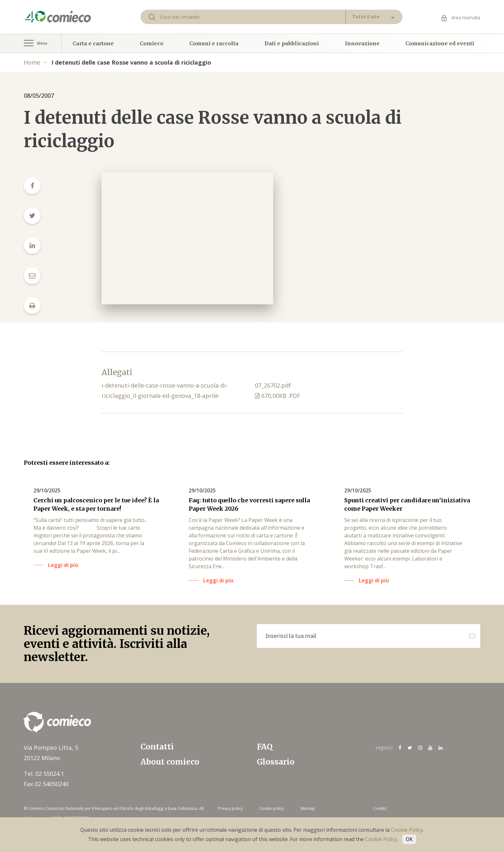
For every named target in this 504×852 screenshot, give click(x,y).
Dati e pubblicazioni (292, 43)
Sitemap (308, 808)
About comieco (170, 762)
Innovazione (362, 43)
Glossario (276, 762)
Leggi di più (63, 565)
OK (409, 839)
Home (32, 62)
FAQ (265, 747)
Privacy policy (230, 808)
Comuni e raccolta (214, 43)
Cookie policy (271, 808)
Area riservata (461, 18)
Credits (380, 808)
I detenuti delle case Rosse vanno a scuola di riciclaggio (131, 62)
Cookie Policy (407, 830)
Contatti (157, 747)
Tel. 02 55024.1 (44, 774)
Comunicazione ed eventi (440, 43)
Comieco (152, 43)
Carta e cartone (93, 43)
